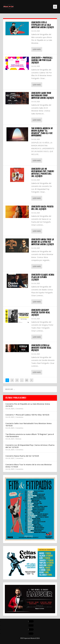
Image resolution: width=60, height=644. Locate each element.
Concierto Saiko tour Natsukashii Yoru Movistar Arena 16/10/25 (43, 96)
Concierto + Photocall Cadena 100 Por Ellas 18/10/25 (42, 60)
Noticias (18, 439)
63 (27, 380)
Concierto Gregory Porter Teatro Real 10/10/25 (41, 313)
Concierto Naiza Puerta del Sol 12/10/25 (42, 208)
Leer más (37, 49)
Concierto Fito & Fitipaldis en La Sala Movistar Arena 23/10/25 (43, 25)
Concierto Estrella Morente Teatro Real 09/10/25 (41, 348)
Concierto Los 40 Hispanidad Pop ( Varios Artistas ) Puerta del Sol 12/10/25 (43, 173)
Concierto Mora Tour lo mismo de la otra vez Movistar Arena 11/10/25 (43, 242)
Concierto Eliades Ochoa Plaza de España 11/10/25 (43, 277)
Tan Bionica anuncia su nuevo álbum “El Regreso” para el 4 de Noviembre (42, 132)
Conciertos (19, 409)
